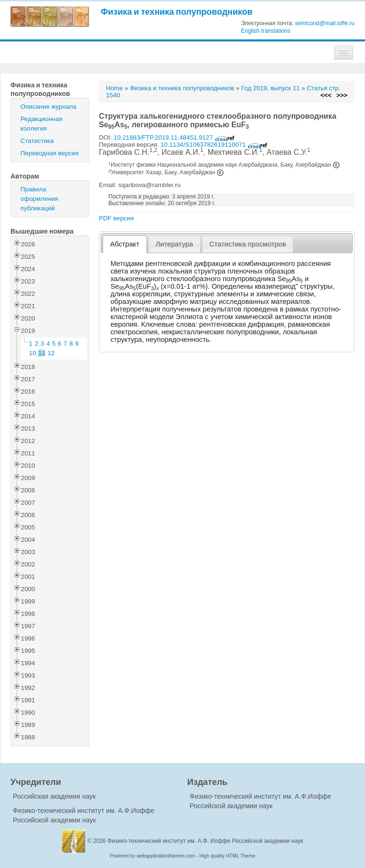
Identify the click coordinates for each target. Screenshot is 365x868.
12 (51, 353)
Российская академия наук (54, 796)
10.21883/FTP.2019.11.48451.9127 (174, 137)
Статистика (37, 141)
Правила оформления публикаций (39, 199)
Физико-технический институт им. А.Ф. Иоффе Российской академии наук (205, 841)
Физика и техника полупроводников (177, 12)
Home (115, 88)
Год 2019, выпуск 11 (270, 88)
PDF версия (116, 218)
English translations (266, 31)
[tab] (125, 244)
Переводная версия (49, 153)
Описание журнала (48, 107)
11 (42, 353)
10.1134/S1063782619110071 (214, 145)
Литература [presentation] (174, 244)
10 (33, 353)
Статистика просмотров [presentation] (247, 244)
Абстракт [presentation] (125, 244)
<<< (326, 95)
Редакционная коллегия (41, 124)
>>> (342, 95)
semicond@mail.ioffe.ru (325, 23)
